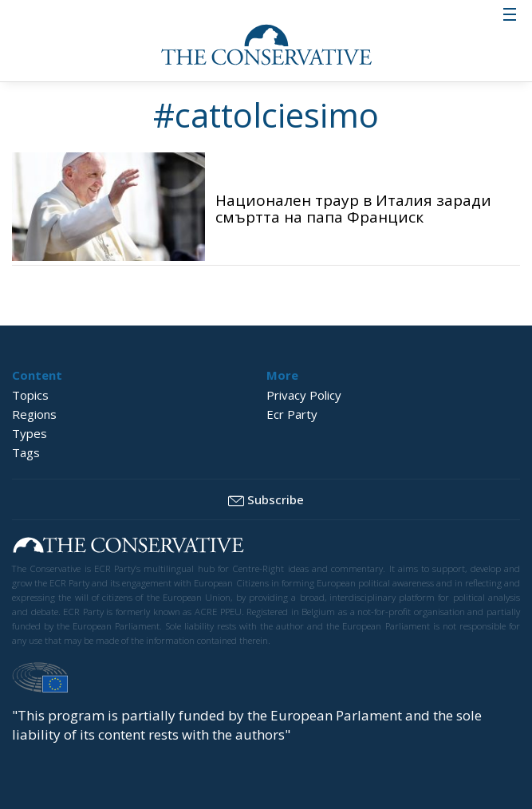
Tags (26, 452)
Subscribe (266, 500)
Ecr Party (292, 414)
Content (37, 375)
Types (30, 433)
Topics (30, 395)
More (282, 375)
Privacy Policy (304, 395)
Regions (34, 414)
